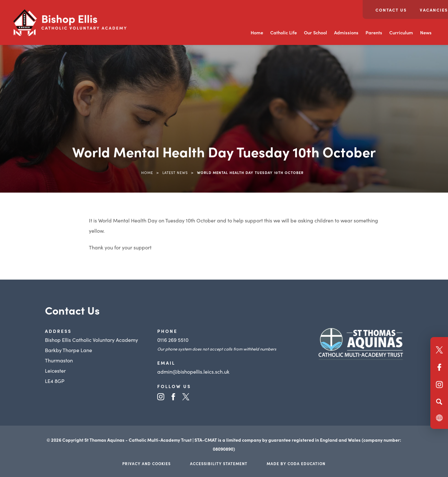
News (426, 32)
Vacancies (434, 10)
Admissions (346, 32)
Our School (315, 32)
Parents (374, 32)
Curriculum (401, 32)
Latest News (175, 172)
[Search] (439, 402)
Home (257, 32)
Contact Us (391, 10)
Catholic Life (284, 32)
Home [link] (147, 172)
